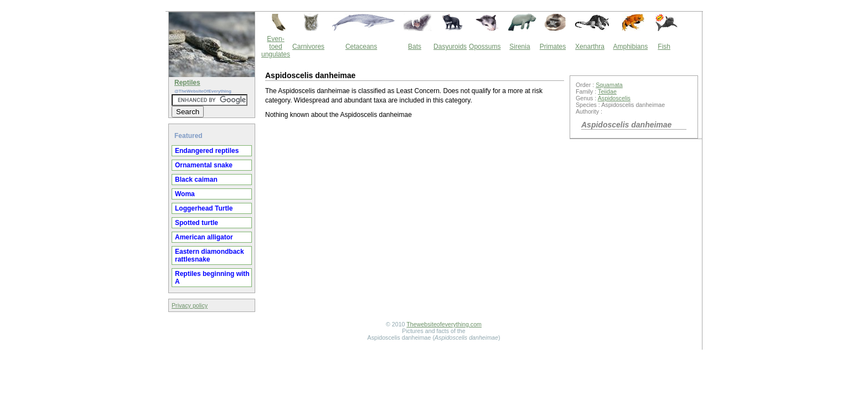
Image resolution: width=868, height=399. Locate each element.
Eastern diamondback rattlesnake (210, 255)
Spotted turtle (197, 223)
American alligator (204, 237)
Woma (185, 194)
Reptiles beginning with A (212, 278)
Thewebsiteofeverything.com (444, 324)
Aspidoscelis (614, 98)
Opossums (485, 47)
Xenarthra (590, 47)
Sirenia (520, 47)
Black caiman (196, 180)
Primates (553, 47)
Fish (664, 47)
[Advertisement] (415, 218)
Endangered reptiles (207, 151)
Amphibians (630, 47)
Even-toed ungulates (276, 47)
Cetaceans (361, 47)
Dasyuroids (450, 47)
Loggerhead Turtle (204, 208)
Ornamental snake (204, 165)
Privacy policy (190, 305)
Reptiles (187, 83)
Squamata (609, 85)
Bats (415, 47)
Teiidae (607, 91)
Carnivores (308, 47)
